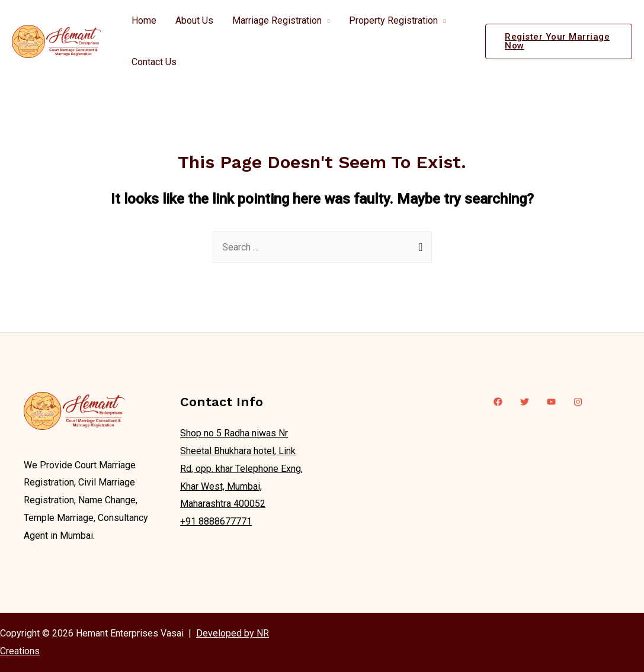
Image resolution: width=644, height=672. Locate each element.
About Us (194, 20)
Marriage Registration (277, 20)
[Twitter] (525, 402)
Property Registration (393, 20)
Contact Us (154, 62)
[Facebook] (498, 402)
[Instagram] (578, 402)
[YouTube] (551, 402)
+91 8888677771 (216, 521)
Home (144, 20)
